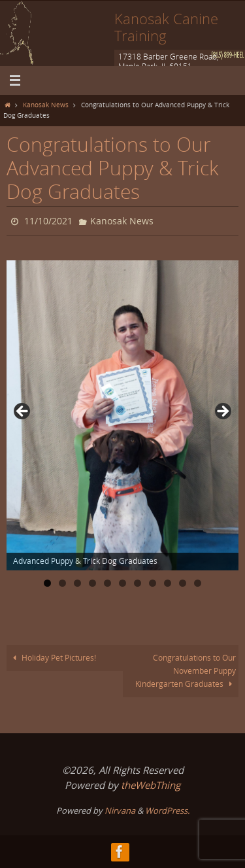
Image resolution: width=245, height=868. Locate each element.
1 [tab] (47, 583)
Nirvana (120, 810)
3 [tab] (77, 583)
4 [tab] (92, 583)
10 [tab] (183, 583)
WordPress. (167, 810)
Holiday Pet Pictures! (53, 658)
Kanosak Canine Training (166, 27)
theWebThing (151, 785)
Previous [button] (23, 412)
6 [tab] (122, 583)
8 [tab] (153, 583)
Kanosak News (46, 105)
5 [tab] (107, 583)
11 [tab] (198, 583)
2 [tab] (62, 583)
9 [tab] (168, 583)
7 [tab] (138, 583)
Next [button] (222, 412)
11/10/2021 (48, 221)
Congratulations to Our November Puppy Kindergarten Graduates (186, 671)
